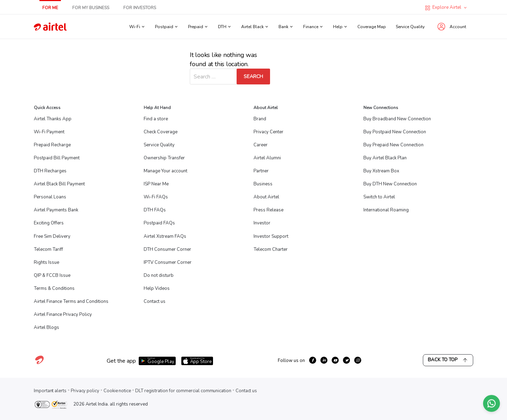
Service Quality (410, 27)
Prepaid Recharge (52, 145)
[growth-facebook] (313, 360)
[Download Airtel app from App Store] (197, 361)
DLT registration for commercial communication (183, 391)
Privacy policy (85, 391)
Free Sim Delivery (52, 236)
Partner (261, 171)
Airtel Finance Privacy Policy (63, 314)
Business (263, 184)
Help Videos (157, 288)
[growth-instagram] (358, 360)
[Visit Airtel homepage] (39, 364)
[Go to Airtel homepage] (50, 27)
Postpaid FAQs (159, 223)
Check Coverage (161, 132)
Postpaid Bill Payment (57, 158)
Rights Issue (46, 262)
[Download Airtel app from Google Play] (157, 361)
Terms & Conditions (54, 288)
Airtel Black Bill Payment (59, 184)
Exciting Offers (49, 223)
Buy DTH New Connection (390, 184)
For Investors (140, 8)
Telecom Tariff (48, 249)
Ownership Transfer (164, 158)
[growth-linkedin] (324, 360)
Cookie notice (117, 391)
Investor (262, 223)
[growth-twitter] (346, 360)
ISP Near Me (156, 184)
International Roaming (386, 210)
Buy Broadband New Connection (397, 119)
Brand (260, 119)
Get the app (121, 361)
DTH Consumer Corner (167, 249)
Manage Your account (165, 171)
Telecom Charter (271, 249)
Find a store (156, 119)
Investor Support (271, 236)
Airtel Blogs (46, 327)
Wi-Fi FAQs (156, 197)
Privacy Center (268, 132)
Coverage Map (372, 27)
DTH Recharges (50, 171)
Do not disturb (159, 275)
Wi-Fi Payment (49, 132)
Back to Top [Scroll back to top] (448, 360)
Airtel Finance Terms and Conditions (71, 301)
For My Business (91, 8)
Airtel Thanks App (53, 119)
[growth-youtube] (335, 360)
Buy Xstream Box (381, 171)
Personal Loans (50, 197)
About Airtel (266, 197)
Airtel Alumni (267, 158)
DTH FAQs (155, 210)
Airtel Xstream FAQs (165, 236)
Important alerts (50, 391)
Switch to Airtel (379, 197)
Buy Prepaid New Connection (393, 145)
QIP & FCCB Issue (52, 275)
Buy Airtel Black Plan (385, 158)
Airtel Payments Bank (56, 210)
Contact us (155, 301)
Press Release (268, 210)
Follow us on (291, 361)
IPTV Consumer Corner (168, 262)
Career (261, 145)
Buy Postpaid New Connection (395, 132)
